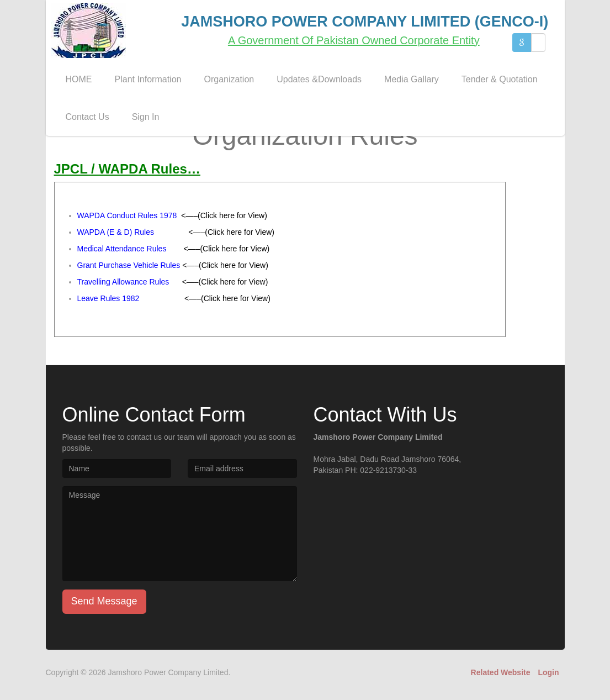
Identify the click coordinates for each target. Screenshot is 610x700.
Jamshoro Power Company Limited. (169, 672)
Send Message (104, 601)
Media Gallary (412, 79)
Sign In (146, 117)
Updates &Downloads (319, 79)
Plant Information (148, 79)
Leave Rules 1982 (108, 298)
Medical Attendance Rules (122, 249)
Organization (229, 79)
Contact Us (87, 117)
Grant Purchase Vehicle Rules (129, 265)
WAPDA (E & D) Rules (116, 232)
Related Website (501, 672)
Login (548, 672)
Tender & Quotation (500, 79)
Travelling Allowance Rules (123, 282)
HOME (79, 79)
